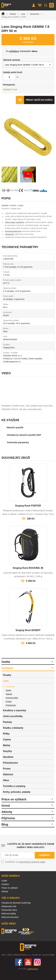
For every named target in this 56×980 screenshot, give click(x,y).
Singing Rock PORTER (28, 513)
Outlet (6, 669)
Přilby (6, 741)
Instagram (37, 969)
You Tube (28, 969)
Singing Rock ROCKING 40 (28, 575)
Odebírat (45, 862)
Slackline (8, 764)
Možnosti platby (9, 921)
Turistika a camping (14, 793)
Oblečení (8, 782)
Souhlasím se (25, 869)
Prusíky (9, 709)
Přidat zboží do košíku (39, 100)
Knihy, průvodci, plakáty (17, 799)
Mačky (7, 753)
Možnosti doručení (10, 924)
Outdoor (13, 14)
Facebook (19, 969)
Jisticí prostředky (13, 724)
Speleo (8, 698)
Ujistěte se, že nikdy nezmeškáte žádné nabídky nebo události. (31, 853)
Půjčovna (8, 825)
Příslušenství (11, 713)
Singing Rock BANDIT (28, 638)
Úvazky (7, 682)
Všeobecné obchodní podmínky (16, 910)
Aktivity (7, 819)
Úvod (3, 14)
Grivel (6, 813)
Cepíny (7, 747)
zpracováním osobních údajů (32, 869)
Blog (5, 832)
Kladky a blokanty (13, 735)
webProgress (33, 976)
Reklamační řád (9, 914)
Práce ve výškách (14, 807)
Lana (23, 14)
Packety (8, 729)
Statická (9, 701)
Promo (7, 776)
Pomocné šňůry (12, 705)
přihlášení (14, 51)
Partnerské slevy (9, 917)
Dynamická (35, 14)
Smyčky (8, 758)
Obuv (6, 788)
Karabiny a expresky (15, 718)
